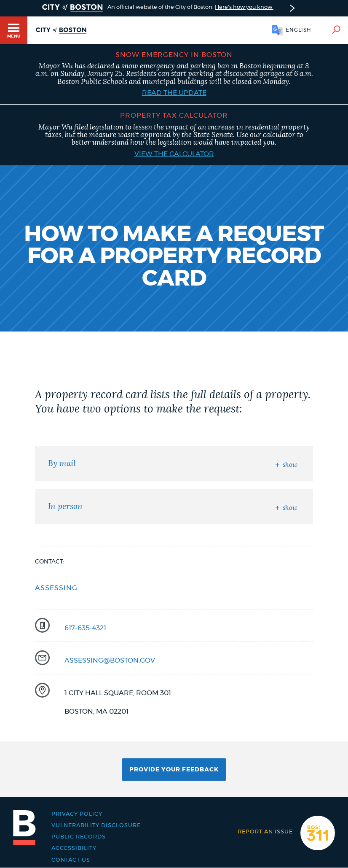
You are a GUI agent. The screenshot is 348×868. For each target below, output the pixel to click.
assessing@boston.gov (110, 660)
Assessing (56, 588)
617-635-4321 (85, 628)
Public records (79, 837)
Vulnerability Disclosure (96, 826)
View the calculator (174, 154)
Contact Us (71, 860)
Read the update (174, 93)
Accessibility (74, 848)
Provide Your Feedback (174, 770)
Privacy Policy (77, 814)
